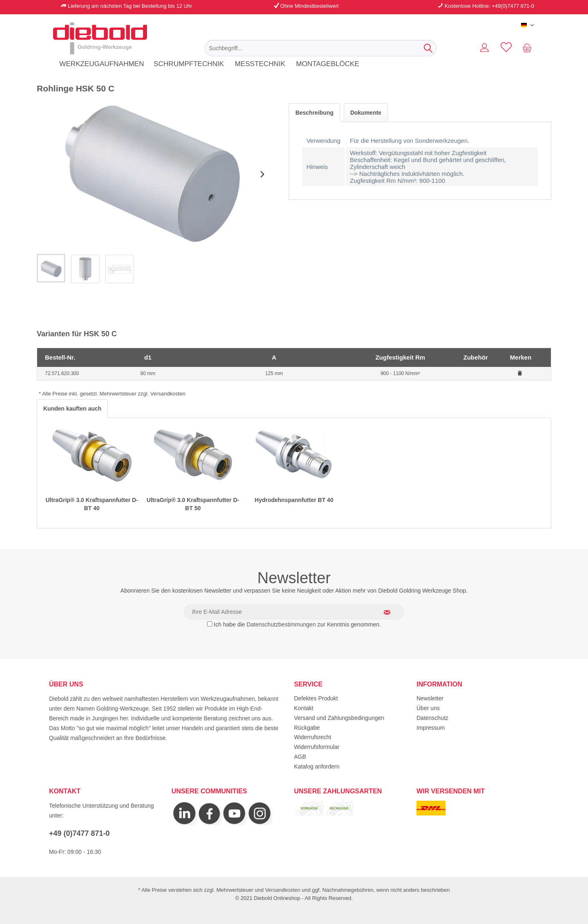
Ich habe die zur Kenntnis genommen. (297, 624)
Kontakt (304, 708)
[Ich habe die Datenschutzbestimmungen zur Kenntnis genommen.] (210, 624)
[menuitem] (321, 48)
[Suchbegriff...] (321, 48)
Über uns (428, 708)
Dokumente (366, 113)
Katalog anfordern (317, 766)
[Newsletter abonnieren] (392, 612)
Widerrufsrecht (313, 737)
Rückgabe (307, 728)
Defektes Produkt (316, 698)
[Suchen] (428, 48)
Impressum (431, 728)
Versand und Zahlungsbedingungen (339, 718)
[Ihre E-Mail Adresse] (294, 612)
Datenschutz (432, 718)
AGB (300, 757)
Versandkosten (283, 890)
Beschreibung (314, 113)
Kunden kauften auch (72, 409)
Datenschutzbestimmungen (281, 624)
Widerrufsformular (317, 747)
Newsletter (430, 698)
